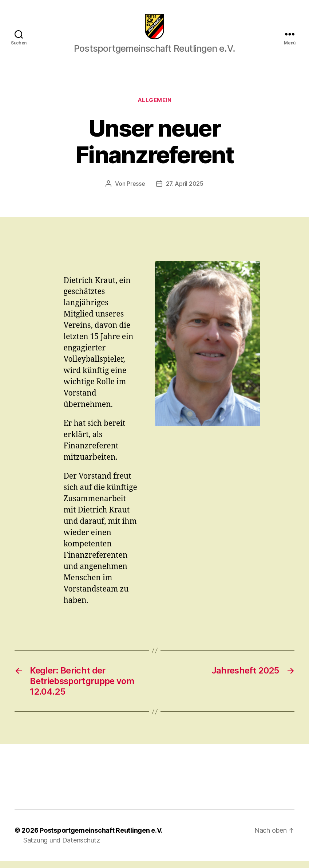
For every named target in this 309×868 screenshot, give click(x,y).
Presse (136, 191)
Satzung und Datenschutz (62, 847)
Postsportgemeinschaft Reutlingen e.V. (101, 838)
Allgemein (155, 107)
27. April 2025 (185, 191)
